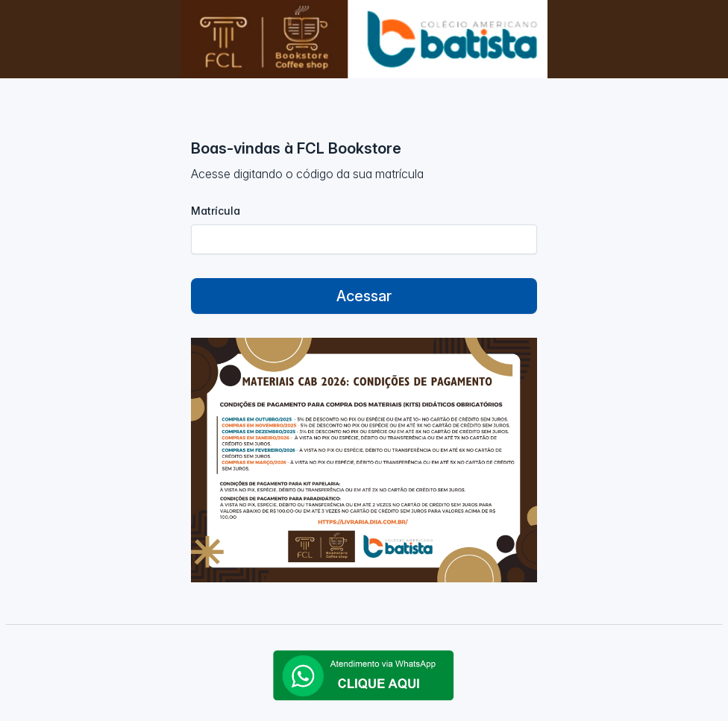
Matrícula (216, 211)
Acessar (364, 296)
